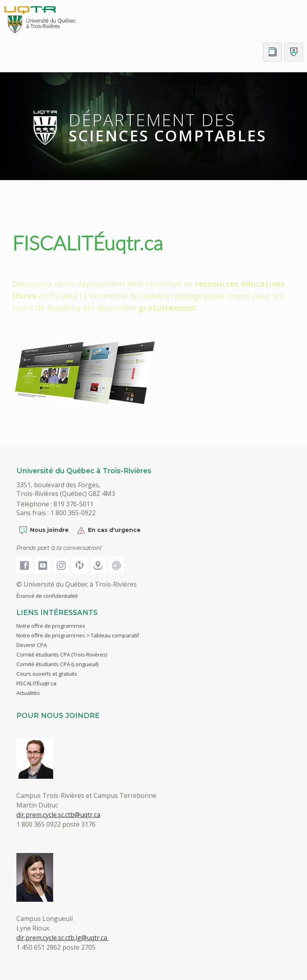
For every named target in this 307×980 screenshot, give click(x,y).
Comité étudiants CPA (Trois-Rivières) (62, 655)
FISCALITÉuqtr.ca (88, 243)
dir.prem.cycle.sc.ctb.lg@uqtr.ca (63, 938)
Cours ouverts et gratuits (47, 674)
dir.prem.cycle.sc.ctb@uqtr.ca (58, 815)
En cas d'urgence (109, 530)
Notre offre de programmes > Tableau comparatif (78, 635)
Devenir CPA (32, 645)
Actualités (28, 693)
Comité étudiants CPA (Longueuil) (58, 664)
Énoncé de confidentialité (47, 596)
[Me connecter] (294, 52)
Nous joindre (44, 530)
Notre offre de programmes (51, 626)
